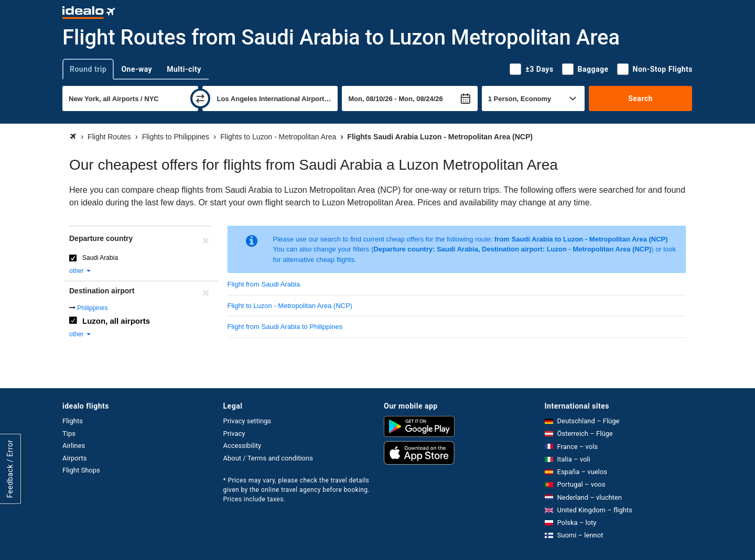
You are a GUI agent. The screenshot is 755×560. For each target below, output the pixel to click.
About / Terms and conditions (268, 458)
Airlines (74, 446)
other (80, 271)
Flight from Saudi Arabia (264, 284)
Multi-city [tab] (184, 69)
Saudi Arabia (100, 258)
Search (640, 98)
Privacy (234, 433)
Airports (74, 458)
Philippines (92, 308)
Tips (69, 433)
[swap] (200, 98)
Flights (73, 421)
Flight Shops (81, 470)
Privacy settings (247, 421)
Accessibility (242, 446)
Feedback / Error (10, 469)
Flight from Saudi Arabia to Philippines (285, 327)
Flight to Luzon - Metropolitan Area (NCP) (290, 306)
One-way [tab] (137, 69)
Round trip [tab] (88, 69)
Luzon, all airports (116, 321)
